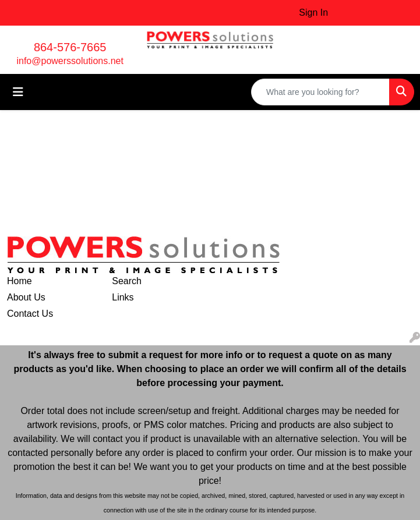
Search (127, 281)
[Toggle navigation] (18, 92)
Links (123, 297)
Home (20, 281)
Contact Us (30, 314)
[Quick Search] (320, 92)
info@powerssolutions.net (70, 61)
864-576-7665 (70, 47)
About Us (26, 297)
